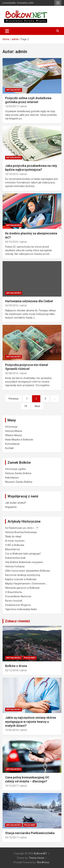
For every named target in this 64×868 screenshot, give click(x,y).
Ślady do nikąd (13, 536)
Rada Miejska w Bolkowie (19, 440)
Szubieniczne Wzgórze (18, 605)
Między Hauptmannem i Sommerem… (26, 584)
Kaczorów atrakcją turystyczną (23, 575)
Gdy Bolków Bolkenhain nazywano (24, 562)
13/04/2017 (12, 106)
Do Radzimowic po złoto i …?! (22, 528)
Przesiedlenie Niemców (18, 596)
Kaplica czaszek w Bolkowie (21, 579)
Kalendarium (12, 478)
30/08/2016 (12, 373)
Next (37, 406)
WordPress (43, 862)
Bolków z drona (16, 666)
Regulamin (11, 507)
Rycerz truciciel (14, 601)
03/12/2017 (12, 838)
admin (24, 106)
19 (26, 406)
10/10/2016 (12, 174)
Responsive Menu (58, 3)
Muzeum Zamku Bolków (19, 482)
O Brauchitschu (14, 592)
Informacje (11, 427)
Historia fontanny (15, 566)
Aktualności (14, 90)
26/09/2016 (12, 305)
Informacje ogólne (15, 469)
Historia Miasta (14, 431)
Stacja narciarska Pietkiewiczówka (30, 833)
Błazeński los (13, 549)
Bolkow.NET (41, 853)
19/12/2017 (12, 786)
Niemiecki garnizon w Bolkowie (22, 588)
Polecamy (30, 658)
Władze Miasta (13, 435)
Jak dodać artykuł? (16, 503)
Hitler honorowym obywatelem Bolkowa (27, 571)
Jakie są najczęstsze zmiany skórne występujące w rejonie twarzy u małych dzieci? (31, 722)
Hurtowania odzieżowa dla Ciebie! (29, 301)
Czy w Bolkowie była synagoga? (23, 554)
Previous (14, 399)
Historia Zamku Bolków (18, 473)
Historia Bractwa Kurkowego (21, 532)
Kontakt (9, 448)
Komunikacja (12, 444)
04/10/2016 (12, 242)
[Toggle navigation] (7, 31)
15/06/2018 (12, 730)
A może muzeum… (16, 541)
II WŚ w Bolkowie (15, 545)
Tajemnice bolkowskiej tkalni (21, 609)
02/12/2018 (12, 670)
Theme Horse (37, 858)
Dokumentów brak (15, 558)
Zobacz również (17, 621)
